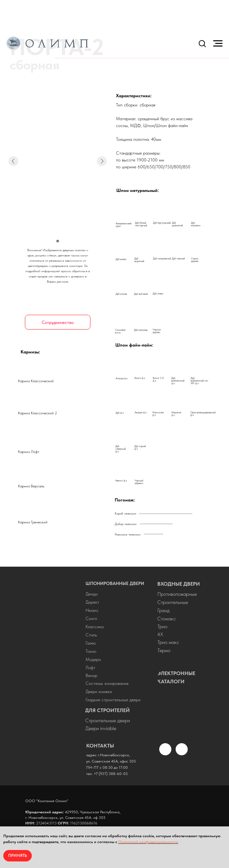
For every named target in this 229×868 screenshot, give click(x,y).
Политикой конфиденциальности (148, 842)
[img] (47, 671)
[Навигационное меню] (218, 44)
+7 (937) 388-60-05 (111, 774)
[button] (202, 43)
